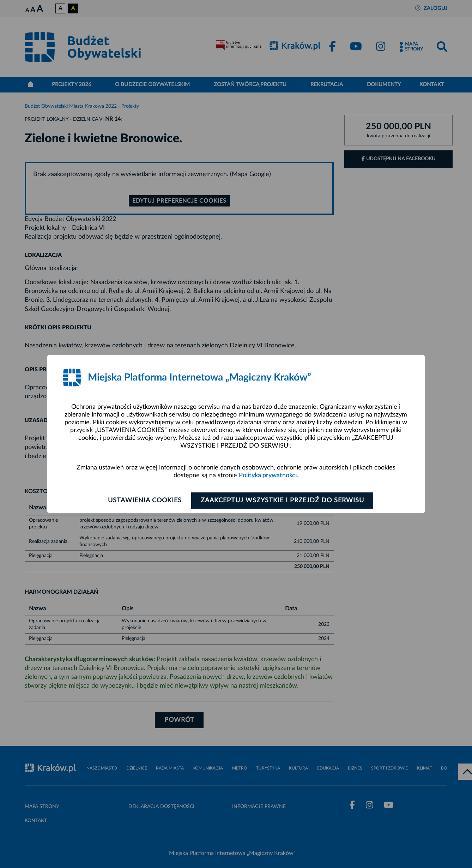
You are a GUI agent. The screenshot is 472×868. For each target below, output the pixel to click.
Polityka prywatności (268, 475)
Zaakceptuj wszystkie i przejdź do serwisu (282, 501)
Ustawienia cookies (145, 501)
